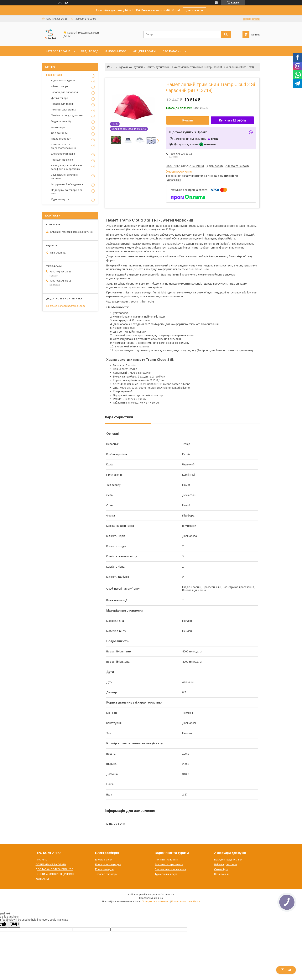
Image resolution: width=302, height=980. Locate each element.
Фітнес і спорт (60, 86)
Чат (286, 970)
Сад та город (59, 133)
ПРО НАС (42, 860)
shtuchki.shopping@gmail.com (67, 306)
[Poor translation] (14, 924)
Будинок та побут (62, 121)
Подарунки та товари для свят (67, 192)
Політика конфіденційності (186, 902)
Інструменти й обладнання (67, 184)
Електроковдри (104, 869)
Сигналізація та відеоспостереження (63, 146)
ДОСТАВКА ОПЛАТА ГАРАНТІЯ (54, 869)
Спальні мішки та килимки (170, 869)
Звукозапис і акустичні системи (65, 177)
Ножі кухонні (222, 874)
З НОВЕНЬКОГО (116, 51)
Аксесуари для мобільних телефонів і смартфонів (67, 167)
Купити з (232, 120)
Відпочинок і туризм (130, 67)
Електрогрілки (104, 860)
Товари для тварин (63, 104)
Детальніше (195, 10)
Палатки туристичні (166, 860)
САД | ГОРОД (90, 51)
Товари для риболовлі (65, 92)
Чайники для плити (225, 864)
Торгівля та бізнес (62, 160)
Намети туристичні (158, 67)
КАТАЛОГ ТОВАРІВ (58, 51)
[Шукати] (226, 34)
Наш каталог (54, 75)
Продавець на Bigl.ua (151, 898)
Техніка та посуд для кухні (67, 115)
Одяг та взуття (60, 199)
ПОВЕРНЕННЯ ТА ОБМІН (51, 864)
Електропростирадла (108, 864)
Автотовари (58, 127)
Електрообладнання (63, 154)
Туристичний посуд (166, 874)
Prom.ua (169, 895)
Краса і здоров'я (61, 139)
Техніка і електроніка (64, 110)
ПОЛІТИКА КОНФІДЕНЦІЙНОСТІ (55, 874)
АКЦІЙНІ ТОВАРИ (144, 51)
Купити (188, 120)
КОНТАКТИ (42, 879)
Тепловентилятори (106, 874)
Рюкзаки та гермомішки (169, 864)
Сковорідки (221, 869)
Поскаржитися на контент (156, 902)
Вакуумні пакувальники (228, 860)
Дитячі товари (60, 98)
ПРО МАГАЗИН (172, 51)
